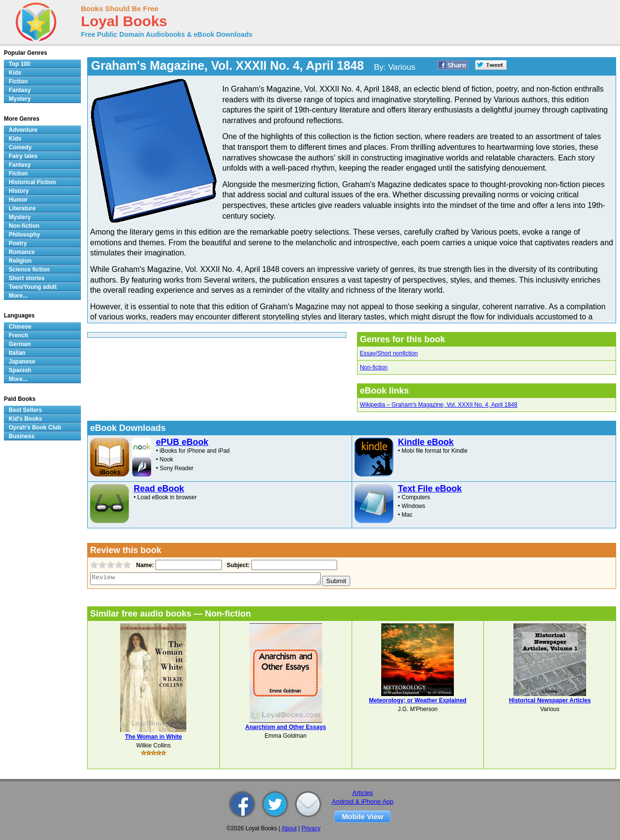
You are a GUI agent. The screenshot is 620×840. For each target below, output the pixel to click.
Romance (22, 252)
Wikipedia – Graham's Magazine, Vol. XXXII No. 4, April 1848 (439, 405)
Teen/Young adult (33, 287)
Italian (17, 353)
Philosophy (24, 235)
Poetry (18, 243)
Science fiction (29, 269)
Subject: (237, 565)
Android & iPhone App (363, 801)
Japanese (22, 362)
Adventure (23, 130)
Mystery (20, 99)
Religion (20, 261)
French (18, 335)
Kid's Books (25, 419)
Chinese (20, 327)
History (19, 191)
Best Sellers (25, 410)
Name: (144, 565)
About (289, 828)
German (20, 344)
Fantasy (20, 90)
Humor (18, 200)
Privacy (311, 828)
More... (18, 296)
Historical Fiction (32, 182)
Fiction (18, 81)
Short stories (27, 278)
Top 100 (19, 64)
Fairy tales (23, 156)
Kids (15, 73)
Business (22, 436)
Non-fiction (374, 367)
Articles (363, 793)
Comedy (20, 147)
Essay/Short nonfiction (389, 353)
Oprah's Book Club (35, 428)
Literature (22, 208)
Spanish (20, 370)
